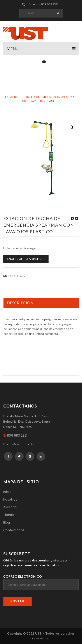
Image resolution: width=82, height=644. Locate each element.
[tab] (42, 303)
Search (58, 13)
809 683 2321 (17, 436)
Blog (7, 522)
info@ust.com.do (20, 444)
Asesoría (10, 507)
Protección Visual (46, 93)
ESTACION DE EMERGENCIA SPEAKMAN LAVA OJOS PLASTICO (72, 218)
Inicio (7, 492)
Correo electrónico (41, 582)
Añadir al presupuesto (26, 259)
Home (18, 93)
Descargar (30, 248)
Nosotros (10, 499)
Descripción (20, 303)
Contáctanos (14, 530)
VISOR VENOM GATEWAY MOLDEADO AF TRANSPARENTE (77, 218)
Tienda (9, 515)
